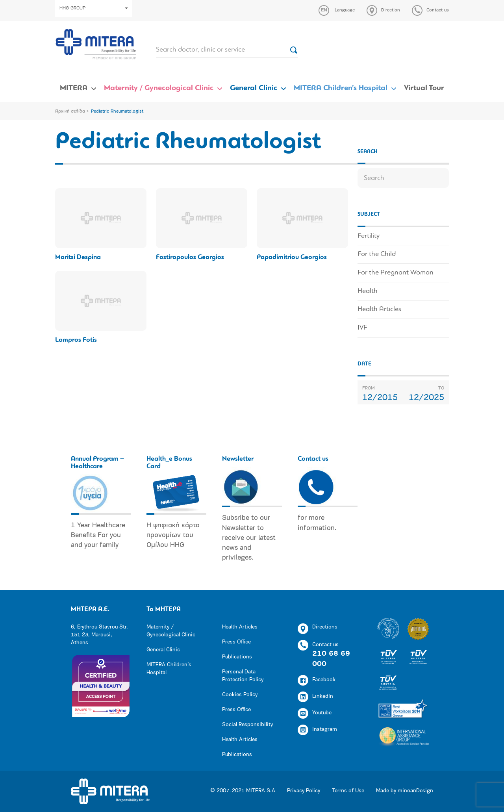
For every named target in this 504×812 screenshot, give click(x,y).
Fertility (369, 236)
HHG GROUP (94, 8)
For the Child (377, 254)
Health (368, 291)
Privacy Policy (304, 791)
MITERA (74, 88)
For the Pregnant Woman (396, 273)
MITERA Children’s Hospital (341, 88)
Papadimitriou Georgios (292, 257)
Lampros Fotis (76, 340)
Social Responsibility (247, 725)
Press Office (236, 642)
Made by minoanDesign (405, 791)
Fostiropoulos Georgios (190, 257)
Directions (318, 629)
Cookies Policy (240, 695)
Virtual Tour (424, 88)
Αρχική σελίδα (70, 111)
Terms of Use (348, 791)
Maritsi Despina (78, 257)
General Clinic (254, 88)
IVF (362, 328)
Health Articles (379, 309)
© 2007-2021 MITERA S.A (243, 791)
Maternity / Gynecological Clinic (159, 88)
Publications (237, 657)
